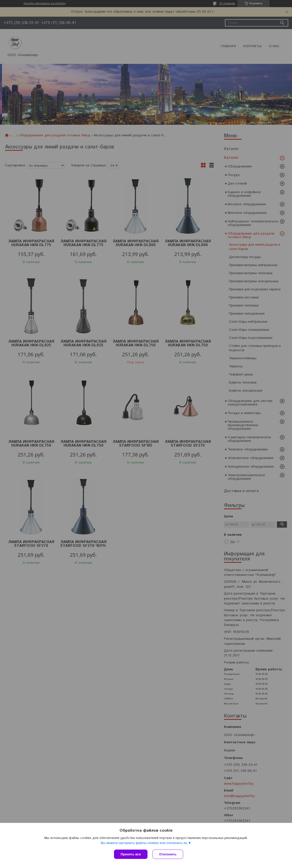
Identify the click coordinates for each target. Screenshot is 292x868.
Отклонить (168, 854)
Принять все (131, 854)
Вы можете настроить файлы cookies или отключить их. (144, 843)
